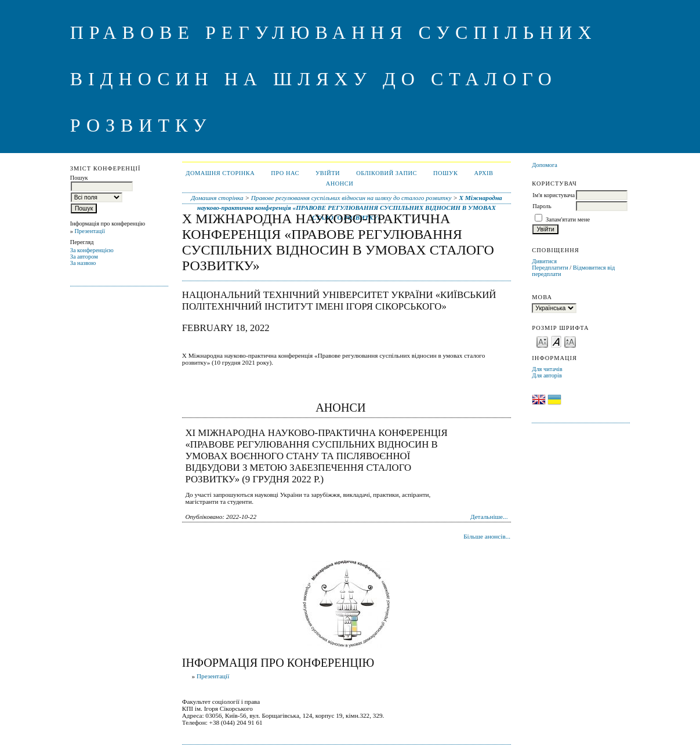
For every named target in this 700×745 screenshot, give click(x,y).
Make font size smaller (542, 341)
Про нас (285, 173)
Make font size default (556, 341)
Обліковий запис (387, 173)
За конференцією (92, 250)
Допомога (545, 165)
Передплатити (550, 268)
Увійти (328, 173)
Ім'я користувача (554, 195)
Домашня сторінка (220, 173)
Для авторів (547, 375)
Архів (483, 173)
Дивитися (544, 261)
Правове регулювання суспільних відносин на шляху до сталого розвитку (351, 198)
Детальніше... (489, 517)
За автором (84, 257)
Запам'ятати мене (568, 219)
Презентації (89, 231)
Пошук (445, 173)
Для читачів (547, 369)
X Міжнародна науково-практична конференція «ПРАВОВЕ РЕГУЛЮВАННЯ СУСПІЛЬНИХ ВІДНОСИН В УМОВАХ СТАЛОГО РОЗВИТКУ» (350, 208)
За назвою (83, 263)
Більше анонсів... (487, 536)
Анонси (340, 183)
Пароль (542, 206)
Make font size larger (570, 341)
